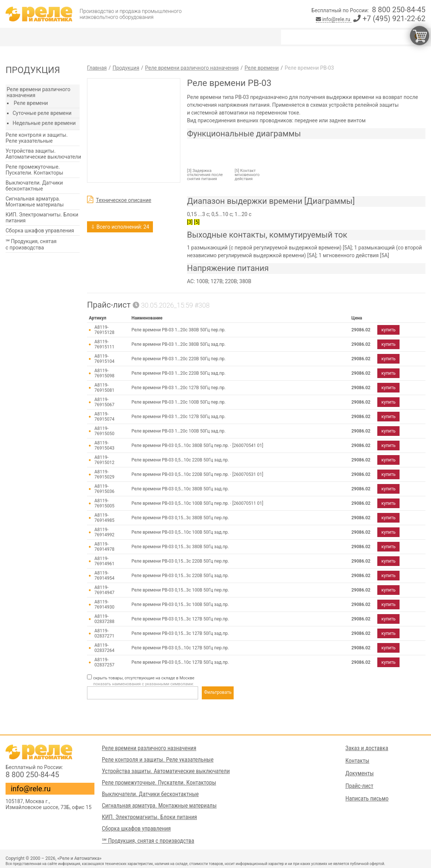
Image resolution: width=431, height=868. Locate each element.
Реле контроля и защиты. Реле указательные (37, 138)
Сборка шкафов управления (40, 231)
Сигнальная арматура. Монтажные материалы (35, 202)
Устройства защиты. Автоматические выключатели (43, 154)
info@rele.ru (334, 19)
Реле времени (31, 103)
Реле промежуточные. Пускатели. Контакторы (34, 170)
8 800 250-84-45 (399, 10)
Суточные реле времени (42, 113)
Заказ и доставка (367, 748)
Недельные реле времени (44, 123)
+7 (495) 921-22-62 (389, 19)
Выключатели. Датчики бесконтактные (34, 186)
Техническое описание (124, 200)
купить (388, 330)
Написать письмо (367, 799)
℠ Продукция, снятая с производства (31, 244)
